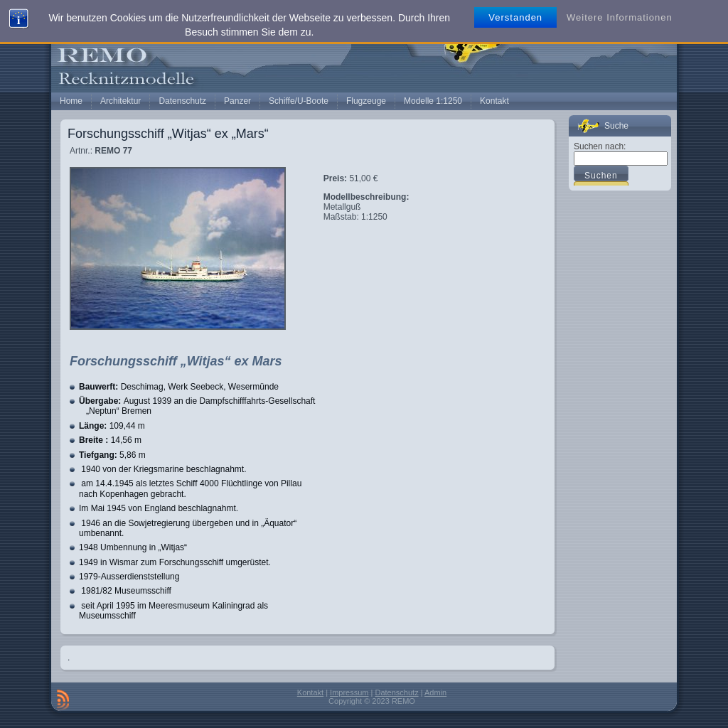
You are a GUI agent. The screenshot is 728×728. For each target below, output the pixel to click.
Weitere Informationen (620, 17)
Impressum (349, 692)
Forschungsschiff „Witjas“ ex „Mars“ (168, 134)
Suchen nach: (600, 146)
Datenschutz (396, 692)
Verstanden (515, 17)
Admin (435, 692)
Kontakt (310, 692)
